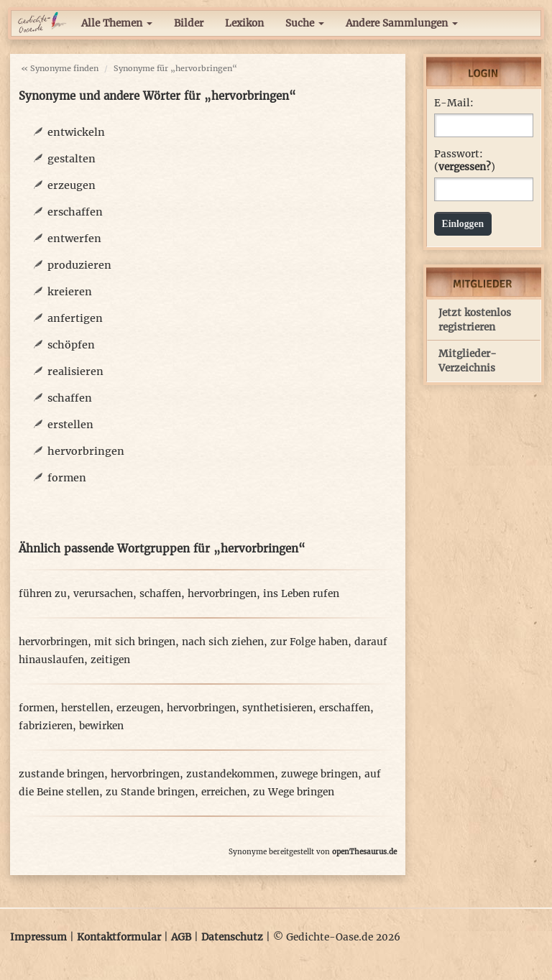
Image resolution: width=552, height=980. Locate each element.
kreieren (70, 292)
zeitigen (110, 660)
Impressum (38, 937)
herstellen (86, 708)
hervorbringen (86, 451)
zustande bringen (61, 774)
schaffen (70, 398)
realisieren (75, 371)
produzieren (79, 265)
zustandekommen (230, 774)
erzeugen (72, 185)
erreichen (224, 792)
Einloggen (463, 224)
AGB (181, 937)
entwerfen (74, 239)
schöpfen (71, 345)
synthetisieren (277, 708)
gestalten (72, 159)
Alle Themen (117, 23)
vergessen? (465, 167)
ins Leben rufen (301, 594)
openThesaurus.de (364, 852)
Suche (305, 23)
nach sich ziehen (223, 642)
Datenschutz (232, 937)
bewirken (101, 726)
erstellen (70, 425)
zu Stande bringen (150, 792)
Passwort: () (465, 161)
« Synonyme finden (60, 68)
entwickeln (76, 132)
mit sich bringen (135, 642)
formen (67, 478)
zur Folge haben (309, 642)
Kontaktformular (119, 937)
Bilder (189, 23)
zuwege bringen (319, 774)
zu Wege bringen (294, 792)
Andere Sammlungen (402, 23)
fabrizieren (46, 726)
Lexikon (244, 23)
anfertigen (75, 318)
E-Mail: (454, 103)
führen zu (43, 594)
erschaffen (75, 212)
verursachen (103, 594)
